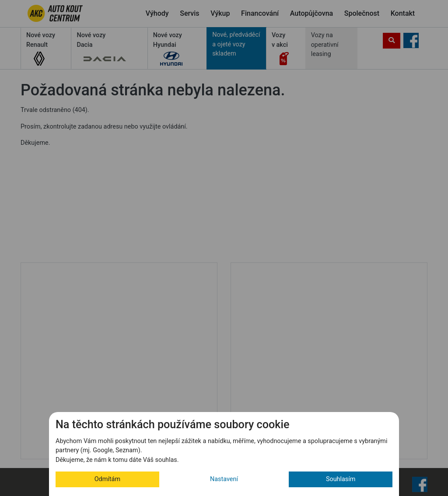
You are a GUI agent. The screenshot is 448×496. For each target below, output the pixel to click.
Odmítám (107, 479)
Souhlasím (341, 479)
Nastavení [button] (224, 479)
